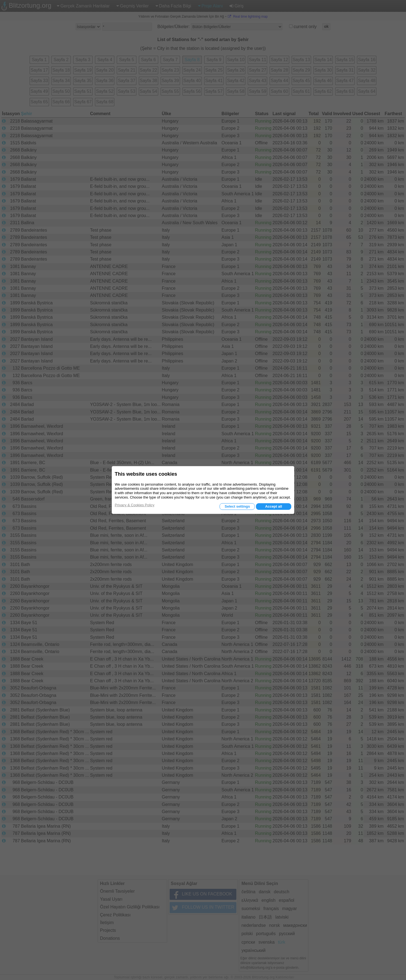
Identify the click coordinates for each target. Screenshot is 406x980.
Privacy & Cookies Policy (135, 505)
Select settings (237, 506)
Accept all (273, 506)
